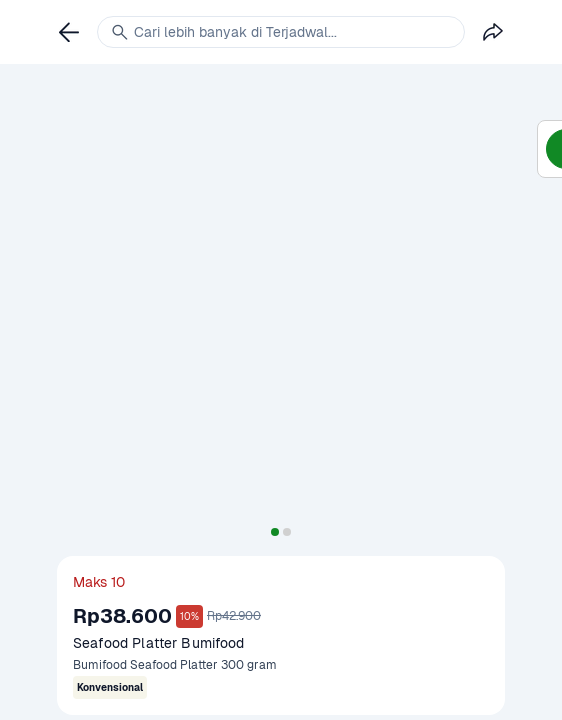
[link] (69, 32)
